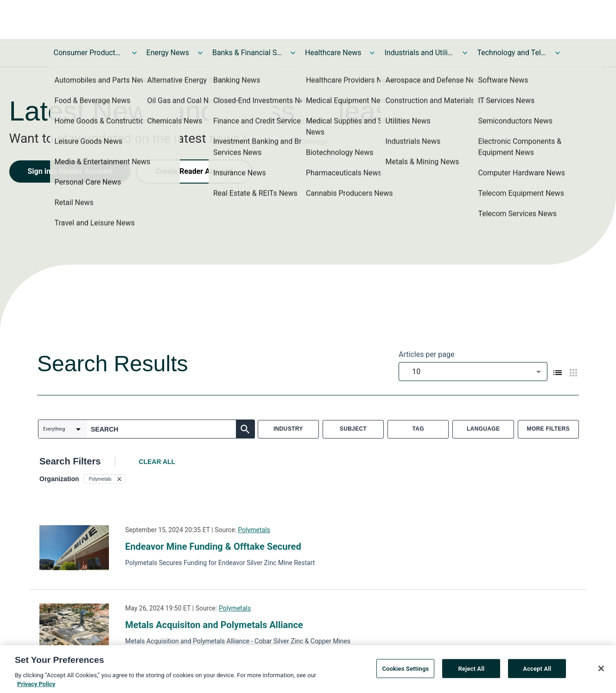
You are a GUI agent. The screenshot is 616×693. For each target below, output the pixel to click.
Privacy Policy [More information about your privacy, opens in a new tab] (36, 688)
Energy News (168, 53)
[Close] (601, 672)
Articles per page (426, 354)
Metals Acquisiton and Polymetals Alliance (214, 625)
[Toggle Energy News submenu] (200, 53)
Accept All (537, 672)
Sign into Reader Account (70, 171)
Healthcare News (333, 53)
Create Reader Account (194, 171)
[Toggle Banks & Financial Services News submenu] (293, 53)
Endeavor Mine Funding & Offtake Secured (213, 547)
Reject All (471, 672)
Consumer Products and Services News (89, 53)
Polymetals (254, 530)
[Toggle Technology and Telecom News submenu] (558, 53)
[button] (105, 479)
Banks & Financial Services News (247, 53)
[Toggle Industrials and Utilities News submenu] (465, 53)
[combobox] (473, 372)
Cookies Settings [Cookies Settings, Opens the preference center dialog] (405, 672)
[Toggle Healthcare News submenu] (372, 53)
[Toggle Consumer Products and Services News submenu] (134, 53)
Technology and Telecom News (512, 53)
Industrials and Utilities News (419, 53)
